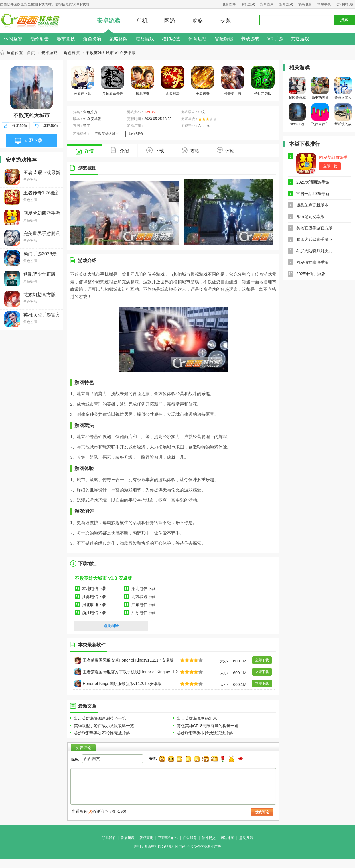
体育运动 (198, 39)
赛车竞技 (66, 39)
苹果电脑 (305, 4)
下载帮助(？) (168, 838)
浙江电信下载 (94, 613)
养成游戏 (250, 39)
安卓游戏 (286, 4)
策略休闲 (119, 39)
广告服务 (190, 838)
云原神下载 (82, 81)
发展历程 (128, 838)
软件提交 (209, 838)
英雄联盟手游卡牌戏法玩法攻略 (205, 733)
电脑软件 (229, 4)
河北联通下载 (94, 605)
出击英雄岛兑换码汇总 (197, 718)
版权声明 (146, 838)
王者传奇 (203, 81)
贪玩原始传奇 (113, 81)
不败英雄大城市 (107, 134)
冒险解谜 (224, 39)
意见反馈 (246, 838)
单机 (142, 21)
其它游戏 (300, 39)
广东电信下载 (143, 605)
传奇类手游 (233, 81)
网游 (170, 21)
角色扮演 (92, 39)
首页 (31, 53)
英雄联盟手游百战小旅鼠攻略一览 (104, 726)
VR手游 (275, 39)
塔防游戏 (145, 39)
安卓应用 (267, 4)
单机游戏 (248, 4)
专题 (225, 21)
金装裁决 (173, 81)
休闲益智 (13, 39)
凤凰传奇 (143, 81)
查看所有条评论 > (89, 811)
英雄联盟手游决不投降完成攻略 (102, 733)
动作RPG (136, 134)
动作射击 (40, 39)
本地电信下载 (94, 588)
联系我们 (109, 838)
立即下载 (29, 141)
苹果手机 (324, 4)
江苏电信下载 (94, 597)
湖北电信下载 (143, 588)
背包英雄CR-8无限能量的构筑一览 (208, 726)
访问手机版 (345, 4)
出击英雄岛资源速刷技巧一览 (100, 718)
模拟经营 (171, 39)
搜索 (344, 20)
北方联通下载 (143, 597)
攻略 (198, 21)
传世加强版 (263, 81)
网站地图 (227, 838)
